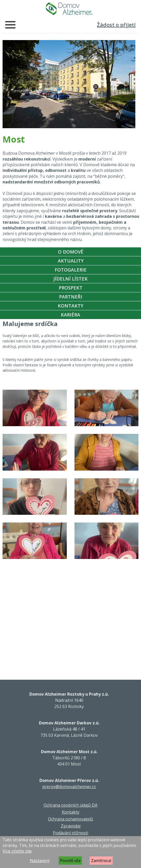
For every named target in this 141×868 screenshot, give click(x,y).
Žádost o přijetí (116, 25)
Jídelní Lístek (70, 279)
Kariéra (70, 315)
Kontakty (70, 306)
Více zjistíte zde (17, 851)
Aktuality (71, 261)
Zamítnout (101, 861)
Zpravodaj (71, 826)
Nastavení (40, 861)
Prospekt (71, 288)
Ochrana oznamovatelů (70, 819)
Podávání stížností (70, 833)
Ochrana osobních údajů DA (70, 805)
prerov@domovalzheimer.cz (69, 787)
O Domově (71, 252)
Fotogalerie (71, 270)
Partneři (71, 297)
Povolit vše (70, 861)
